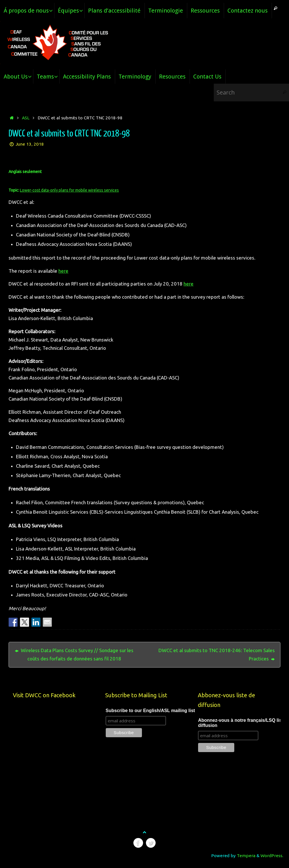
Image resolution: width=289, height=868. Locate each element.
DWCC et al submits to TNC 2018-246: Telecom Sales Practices (217, 654)
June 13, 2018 (30, 144)
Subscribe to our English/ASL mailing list (150, 711)
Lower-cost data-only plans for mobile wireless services (69, 190)
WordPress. (272, 856)
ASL (26, 118)
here (63, 271)
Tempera (246, 856)
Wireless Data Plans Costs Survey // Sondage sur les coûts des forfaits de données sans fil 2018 (74, 654)
